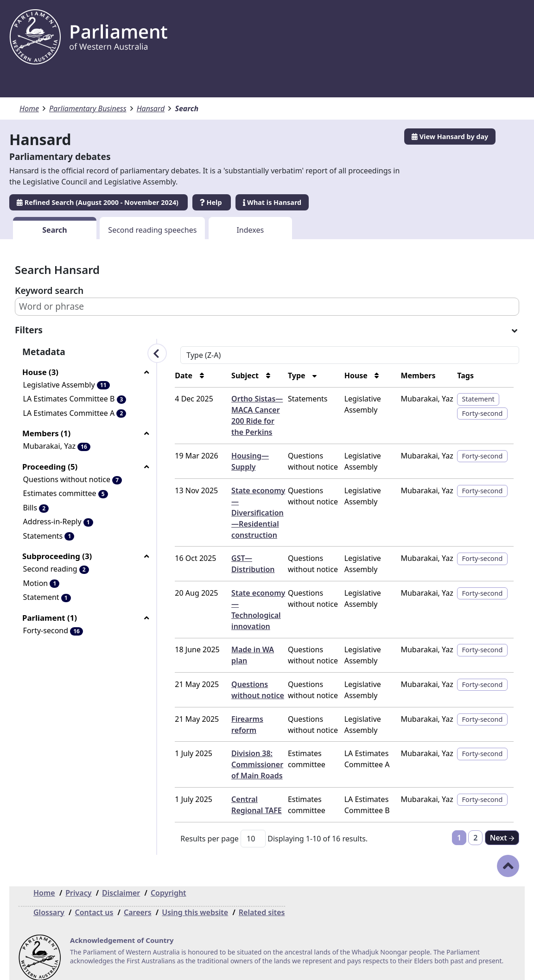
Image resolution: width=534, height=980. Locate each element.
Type (287, 375)
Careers (138, 901)
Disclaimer (121, 882)
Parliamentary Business (88, 108)
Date (169, 375)
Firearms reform (248, 708)
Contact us (94, 901)
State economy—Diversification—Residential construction (245, 513)
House (349, 375)
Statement (476, 399)
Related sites (262, 901)
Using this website (195, 901)
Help (212, 202)
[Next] (502, 827)
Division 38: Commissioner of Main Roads (244, 753)
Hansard (151, 108)
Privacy (78, 882)
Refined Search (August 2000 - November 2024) (99, 202)
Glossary (49, 901)
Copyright (168, 882)
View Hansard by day (450, 137)
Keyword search (49, 290)
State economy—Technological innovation (247, 604)
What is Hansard (272, 202)
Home (29, 108)
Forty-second (480, 413)
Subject (233, 375)
